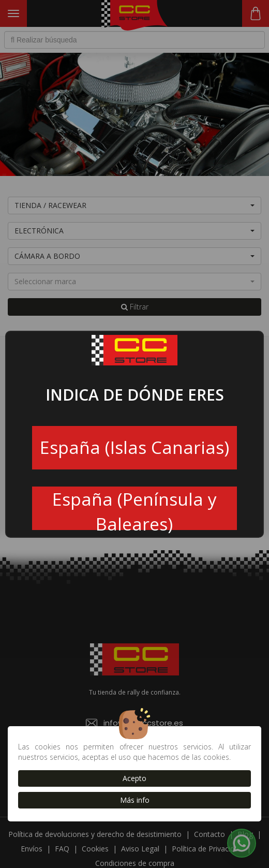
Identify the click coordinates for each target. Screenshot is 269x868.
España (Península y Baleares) (134, 509)
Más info (135, 800)
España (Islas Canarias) (134, 447)
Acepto (134, 778)
